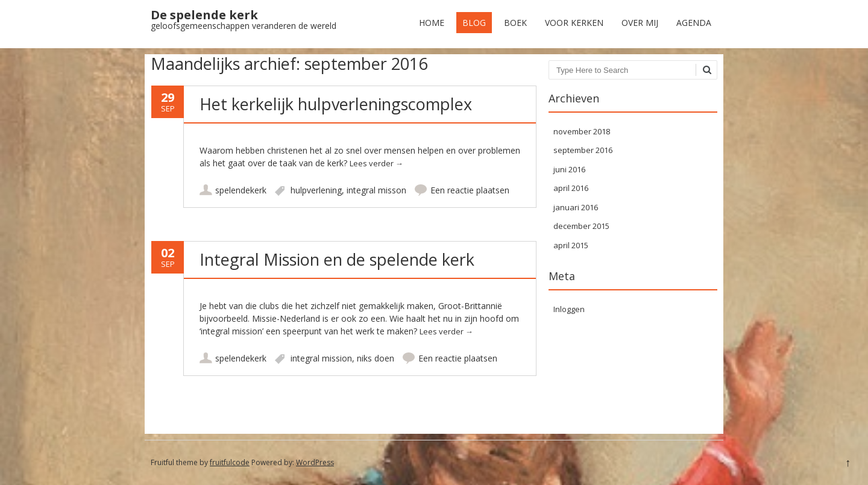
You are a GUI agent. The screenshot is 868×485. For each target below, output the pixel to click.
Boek (515, 23)
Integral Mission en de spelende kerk (337, 259)
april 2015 (571, 245)
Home (432, 23)
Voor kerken (574, 23)
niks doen (376, 358)
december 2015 (581, 226)
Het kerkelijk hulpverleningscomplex (336, 104)
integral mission (321, 358)
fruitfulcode (230, 462)
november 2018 (582, 131)
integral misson (376, 190)
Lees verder (376, 163)
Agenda (694, 23)
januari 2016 (576, 207)
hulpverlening (316, 190)
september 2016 (583, 150)
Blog (474, 23)
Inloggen (569, 309)
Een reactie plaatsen (470, 190)
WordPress (315, 462)
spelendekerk (241, 190)
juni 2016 (569, 169)
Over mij (640, 23)
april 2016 (571, 188)
